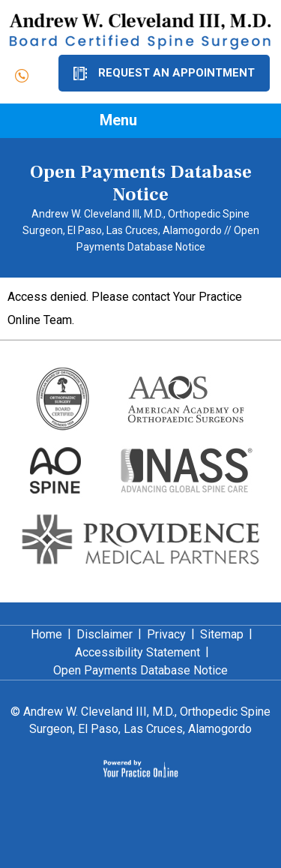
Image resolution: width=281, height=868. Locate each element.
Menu (137, 122)
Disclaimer (105, 634)
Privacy (166, 634)
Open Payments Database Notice (140, 670)
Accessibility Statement (138, 652)
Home (46, 634)
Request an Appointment (176, 73)
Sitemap (222, 634)
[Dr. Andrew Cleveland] (140, 31)
